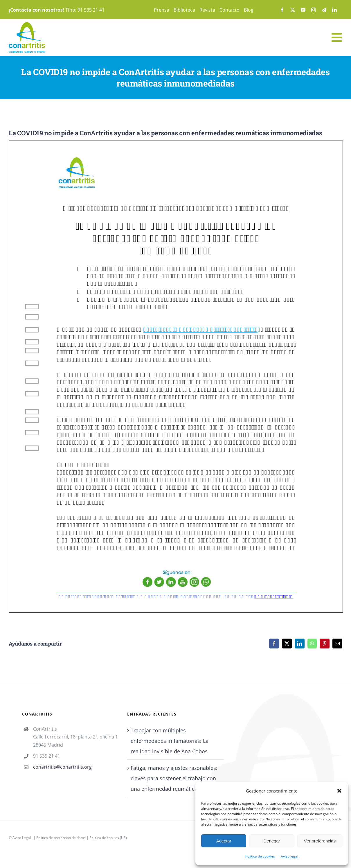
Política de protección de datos (61, 838)
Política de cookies (260, 856)
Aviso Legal (22, 838)
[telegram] (324, 10)
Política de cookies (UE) (108, 838)
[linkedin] (334, 10)
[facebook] (282, 10)
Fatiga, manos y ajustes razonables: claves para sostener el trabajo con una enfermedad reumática (174, 778)
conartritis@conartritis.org (62, 767)
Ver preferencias (320, 841)
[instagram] (314, 10)
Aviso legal (289, 856)
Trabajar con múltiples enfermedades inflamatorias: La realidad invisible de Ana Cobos (170, 741)
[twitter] (293, 10)
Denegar (272, 841)
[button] (339, 791)
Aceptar (224, 841)
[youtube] (303, 10)
